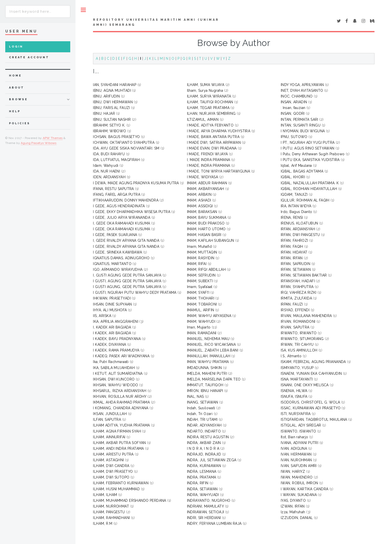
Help (15, 111)
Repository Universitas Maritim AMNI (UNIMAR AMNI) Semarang (156, 22)
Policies (20, 123)
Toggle (83, 10)
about (17, 88)
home (15, 76)
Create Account (29, 57)
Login (16, 47)
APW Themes (53, 138)
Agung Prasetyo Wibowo (39, 143)
